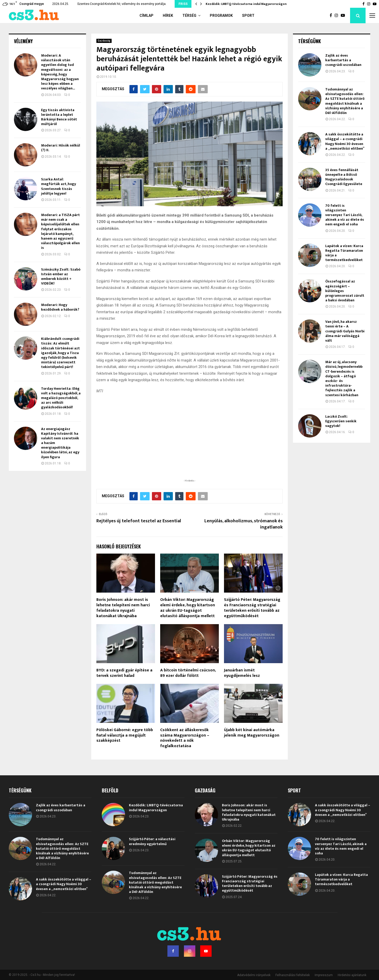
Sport (248, 16)
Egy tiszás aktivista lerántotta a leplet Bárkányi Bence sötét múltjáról (59, 117)
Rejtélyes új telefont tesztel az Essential (139, 521)
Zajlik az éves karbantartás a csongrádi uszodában (343, 60)
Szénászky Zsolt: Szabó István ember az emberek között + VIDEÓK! (61, 277)
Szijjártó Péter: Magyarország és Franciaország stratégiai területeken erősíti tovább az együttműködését (252, 608)
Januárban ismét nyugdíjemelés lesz (242, 673)
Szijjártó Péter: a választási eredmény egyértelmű (152, 841)
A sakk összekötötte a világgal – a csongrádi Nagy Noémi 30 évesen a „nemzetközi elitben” (345, 141)
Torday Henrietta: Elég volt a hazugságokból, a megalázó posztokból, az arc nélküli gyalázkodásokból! (61, 398)
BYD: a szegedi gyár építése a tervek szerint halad (124, 673)
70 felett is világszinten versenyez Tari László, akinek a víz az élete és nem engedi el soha (345, 215)
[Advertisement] (189, 444)
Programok (221, 16)
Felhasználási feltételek (293, 975)
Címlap (146, 16)
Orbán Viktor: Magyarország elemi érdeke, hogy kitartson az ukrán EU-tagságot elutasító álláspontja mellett (188, 608)
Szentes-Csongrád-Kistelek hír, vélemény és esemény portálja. (122, 4)
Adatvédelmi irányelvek (254, 975)
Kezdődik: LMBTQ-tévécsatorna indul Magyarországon (246, 4)
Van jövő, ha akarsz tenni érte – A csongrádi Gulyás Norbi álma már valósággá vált (345, 331)
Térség (189, 16)
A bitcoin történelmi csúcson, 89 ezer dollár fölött (188, 673)
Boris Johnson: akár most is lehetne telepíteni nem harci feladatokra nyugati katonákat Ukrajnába (123, 608)
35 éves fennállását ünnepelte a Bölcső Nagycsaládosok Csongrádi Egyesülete (344, 177)
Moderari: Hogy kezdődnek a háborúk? (60, 307)
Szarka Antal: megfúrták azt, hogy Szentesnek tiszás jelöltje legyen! (59, 186)
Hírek (168, 16)
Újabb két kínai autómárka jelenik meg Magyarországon (252, 733)
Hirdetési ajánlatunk (352, 975)
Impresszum (324, 975)
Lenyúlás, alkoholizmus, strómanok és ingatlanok (243, 524)
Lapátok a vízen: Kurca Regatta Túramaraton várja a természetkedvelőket (344, 253)
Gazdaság (104, 41)
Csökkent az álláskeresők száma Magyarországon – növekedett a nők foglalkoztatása (185, 738)
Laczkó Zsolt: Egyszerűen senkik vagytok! (341, 421)
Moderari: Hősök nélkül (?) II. (61, 148)
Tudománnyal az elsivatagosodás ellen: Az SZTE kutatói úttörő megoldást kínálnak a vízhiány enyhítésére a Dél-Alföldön (345, 101)
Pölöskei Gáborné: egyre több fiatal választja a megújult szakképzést (125, 735)
